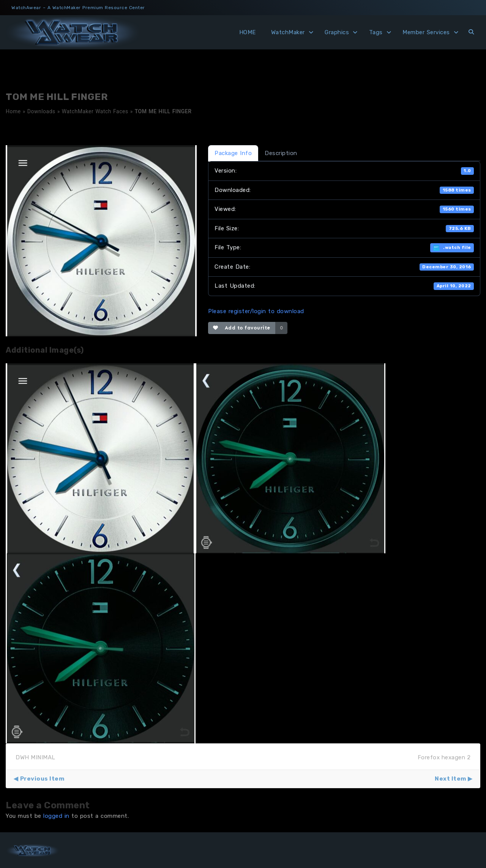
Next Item (450, 779)
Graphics (337, 32)
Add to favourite (242, 328)
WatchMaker (288, 32)
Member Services (426, 32)
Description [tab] (281, 153)
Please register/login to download (256, 311)
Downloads (41, 111)
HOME (248, 32)
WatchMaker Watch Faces (95, 111)
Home (13, 111)
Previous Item (42, 779)
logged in (56, 816)
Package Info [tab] (233, 153)
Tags (376, 32)
